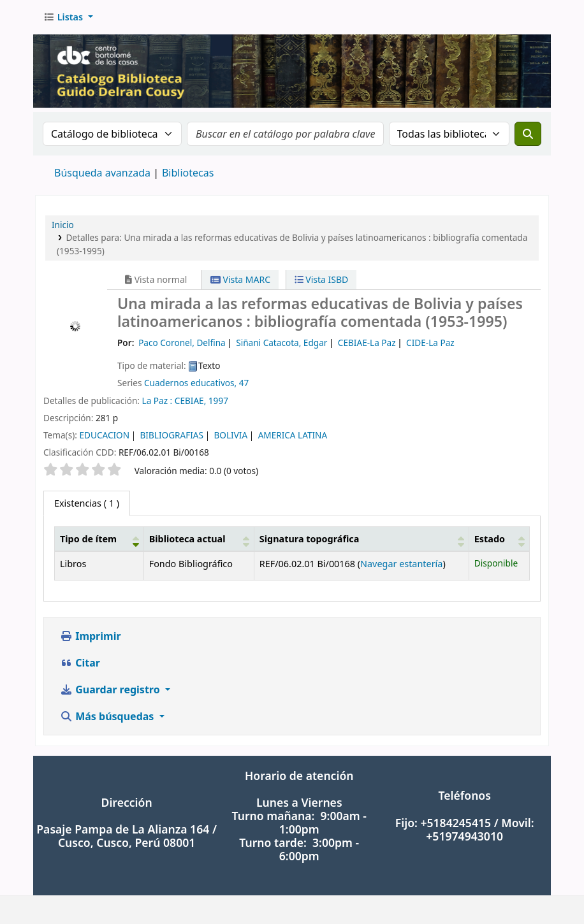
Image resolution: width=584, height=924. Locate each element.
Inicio (63, 225)
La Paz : (157, 401)
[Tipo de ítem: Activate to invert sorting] (99, 539)
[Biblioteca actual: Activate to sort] (199, 539)
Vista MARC (240, 279)
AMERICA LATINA (293, 435)
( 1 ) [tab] (87, 503)
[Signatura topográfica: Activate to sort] (361, 539)
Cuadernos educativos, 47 (196, 383)
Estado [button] (490, 539)
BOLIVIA (231, 435)
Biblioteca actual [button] (187, 539)
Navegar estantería (401, 564)
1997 (218, 401)
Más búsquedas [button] (108, 716)
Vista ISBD (322, 279)
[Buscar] (528, 134)
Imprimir (91, 636)
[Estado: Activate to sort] (499, 539)
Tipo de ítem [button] (88, 539)
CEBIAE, (190, 401)
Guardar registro (111, 689)
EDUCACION (104, 435)
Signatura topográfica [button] (310, 539)
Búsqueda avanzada (102, 173)
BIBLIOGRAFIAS (172, 435)
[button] (68, 17)
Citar (80, 663)
